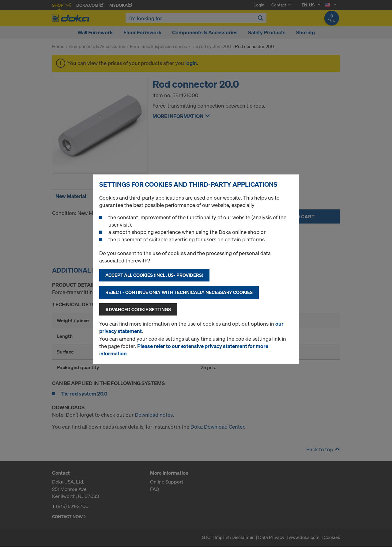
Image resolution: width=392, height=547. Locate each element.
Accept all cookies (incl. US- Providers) (154, 275)
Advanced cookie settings (138, 309)
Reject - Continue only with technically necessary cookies (179, 292)
